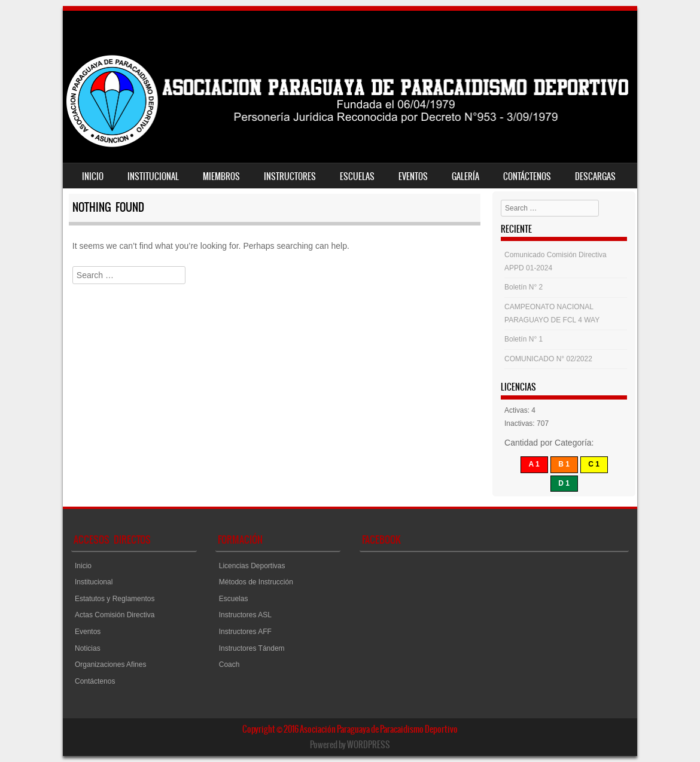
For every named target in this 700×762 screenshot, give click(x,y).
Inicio (93, 176)
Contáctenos (527, 176)
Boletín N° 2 (524, 287)
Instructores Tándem (252, 648)
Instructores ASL (245, 615)
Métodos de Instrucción (256, 582)
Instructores (290, 176)
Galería (465, 176)
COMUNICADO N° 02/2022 (548, 359)
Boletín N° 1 (524, 339)
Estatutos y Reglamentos (115, 599)
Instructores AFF (245, 632)
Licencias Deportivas (252, 566)
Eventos (413, 176)
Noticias (88, 648)
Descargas (595, 176)
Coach (229, 665)
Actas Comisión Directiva (115, 615)
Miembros (221, 176)
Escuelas (357, 176)
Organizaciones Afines (110, 665)
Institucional (153, 176)
